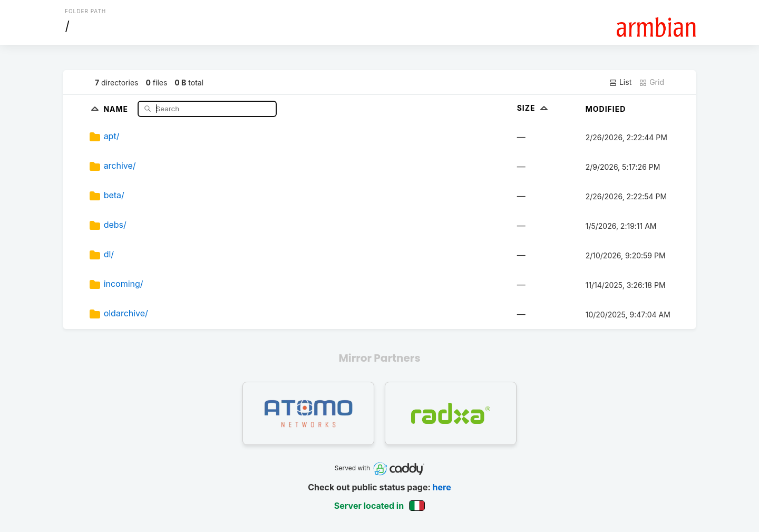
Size (534, 108)
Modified (606, 109)
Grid (651, 82)
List (620, 82)
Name (117, 108)
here (442, 487)
